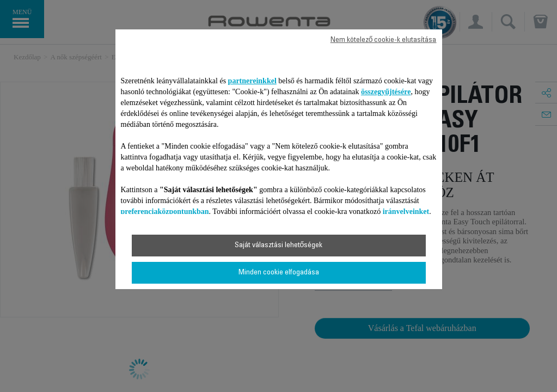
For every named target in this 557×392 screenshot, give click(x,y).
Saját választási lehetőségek (279, 246)
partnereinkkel (252, 81)
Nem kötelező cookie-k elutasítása (384, 40)
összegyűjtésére (386, 92)
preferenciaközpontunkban (165, 212)
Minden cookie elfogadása (279, 273)
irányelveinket (406, 212)
